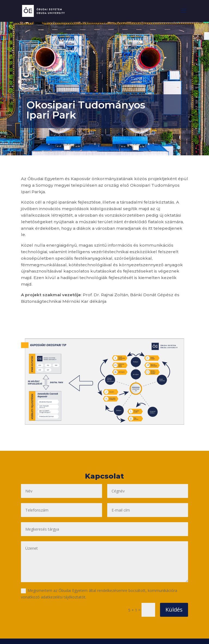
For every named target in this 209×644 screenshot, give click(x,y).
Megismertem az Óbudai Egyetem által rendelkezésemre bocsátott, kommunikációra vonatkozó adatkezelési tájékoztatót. (99, 594)
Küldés (174, 610)
